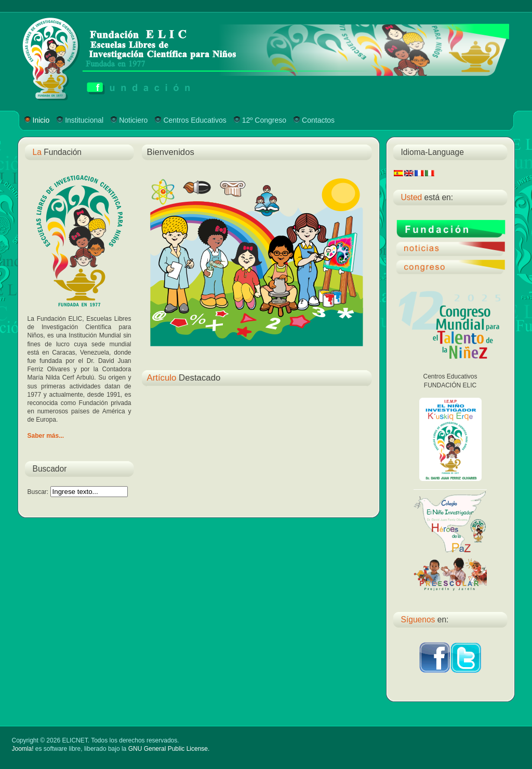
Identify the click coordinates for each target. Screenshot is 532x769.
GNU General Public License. (169, 749)
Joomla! (23, 749)
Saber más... (46, 436)
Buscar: (39, 492)
